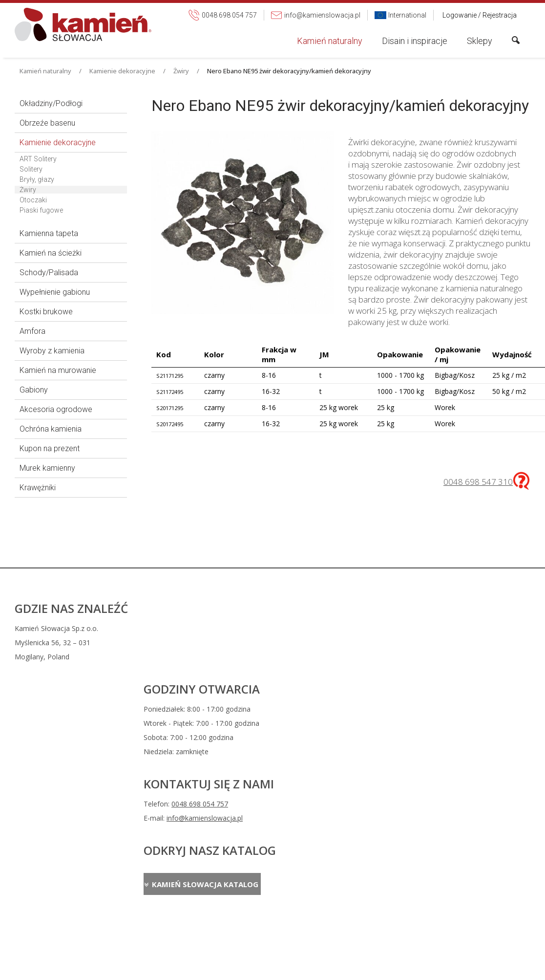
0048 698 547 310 (478, 482)
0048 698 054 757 (336, 644)
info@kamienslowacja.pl (341, 659)
